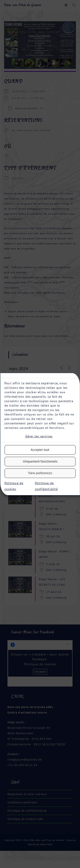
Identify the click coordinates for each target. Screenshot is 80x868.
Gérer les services (39, 436)
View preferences (40, 473)
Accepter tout (40, 450)
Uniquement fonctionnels (40, 461)
